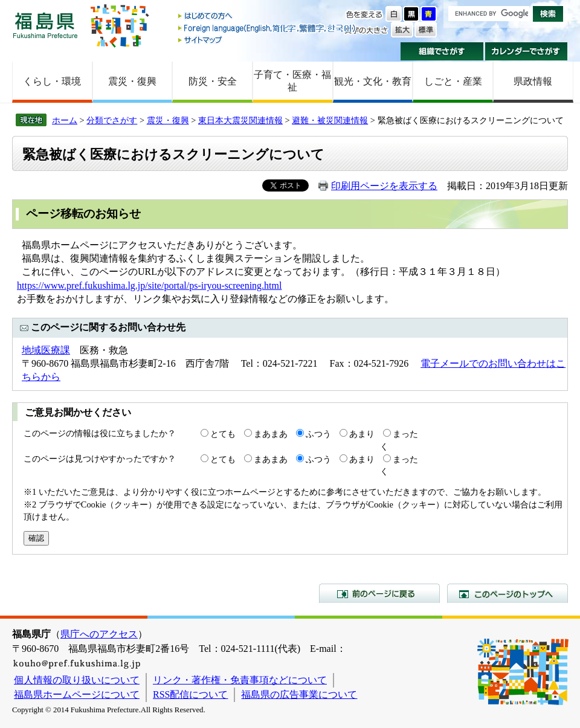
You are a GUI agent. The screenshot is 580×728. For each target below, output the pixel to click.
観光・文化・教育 (373, 81)
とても (223, 434)
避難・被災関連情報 (330, 120)
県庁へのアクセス (99, 634)
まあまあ (271, 434)
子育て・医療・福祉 (292, 81)
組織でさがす (442, 51)
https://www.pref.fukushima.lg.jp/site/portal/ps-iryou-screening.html (149, 285)
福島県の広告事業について (299, 694)
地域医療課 (46, 350)
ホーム (65, 120)
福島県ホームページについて (77, 694)
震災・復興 (132, 81)
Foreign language (268, 28)
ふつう (318, 434)
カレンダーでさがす (527, 51)
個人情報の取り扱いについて (77, 680)
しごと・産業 (453, 81)
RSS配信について (190, 694)
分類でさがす (112, 120)
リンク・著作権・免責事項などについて (240, 680)
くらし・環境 (52, 81)
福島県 (45, 25)
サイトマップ (268, 40)
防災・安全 (213, 81)
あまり (362, 434)
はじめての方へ (268, 17)
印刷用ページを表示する (384, 186)
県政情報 (533, 81)
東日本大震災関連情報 (240, 120)
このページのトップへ (507, 593)
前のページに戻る (379, 593)
